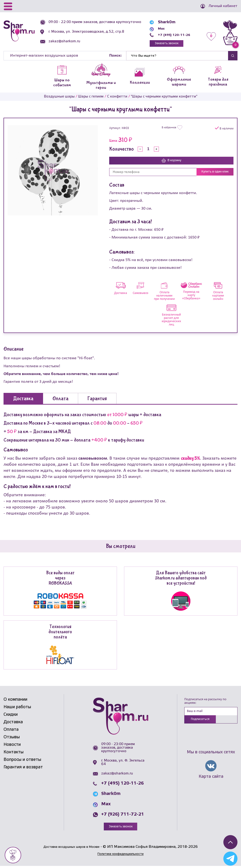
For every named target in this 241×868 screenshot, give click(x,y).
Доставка (13, 724)
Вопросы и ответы (22, 762)
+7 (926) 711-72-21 (123, 816)
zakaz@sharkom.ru (66, 45)
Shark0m (163, 22)
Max (158, 29)
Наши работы (17, 709)
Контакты (14, 754)
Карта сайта (211, 780)
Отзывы (12, 739)
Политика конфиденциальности (120, 856)
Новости (12, 747)
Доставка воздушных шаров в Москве (71, 849)
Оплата (11, 731)
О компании (15, 701)
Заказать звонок (165, 44)
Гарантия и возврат (23, 769)
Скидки (11, 716)
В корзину (171, 162)
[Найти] (177, 57)
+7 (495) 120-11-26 (174, 35)
